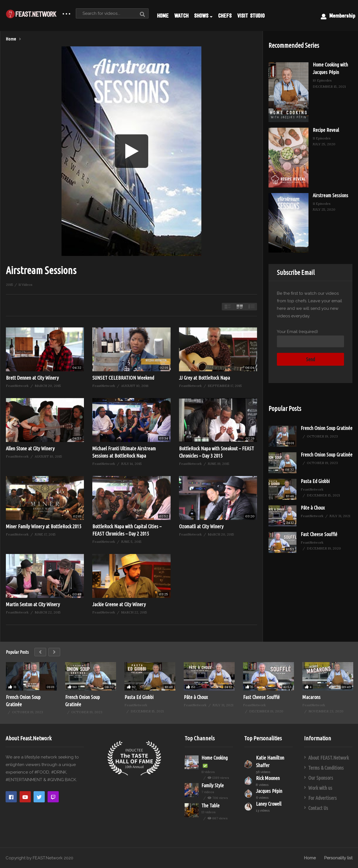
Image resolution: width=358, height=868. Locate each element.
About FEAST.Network (328, 758)
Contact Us (318, 808)
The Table (210, 805)
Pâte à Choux (313, 508)
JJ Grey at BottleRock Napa (204, 378)
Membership (338, 16)
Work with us (320, 788)
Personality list (338, 858)
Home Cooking (215, 758)
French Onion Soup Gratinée (327, 428)
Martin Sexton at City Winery (33, 604)
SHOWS (203, 16)
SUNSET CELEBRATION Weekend (123, 378)
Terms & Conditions (326, 768)
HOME (163, 16)
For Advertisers (322, 798)
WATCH (181, 16)
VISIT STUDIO (251, 16)
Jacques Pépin (269, 791)
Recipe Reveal (326, 130)
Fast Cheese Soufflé (319, 534)
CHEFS (225, 16)
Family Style (213, 785)
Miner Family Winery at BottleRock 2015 (44, 526)
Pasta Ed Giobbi (315, 481)
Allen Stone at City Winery (30, 448)
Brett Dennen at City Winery (32, 378)
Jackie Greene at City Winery (119, 604)
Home (310, 858)
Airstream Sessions (330, 195)
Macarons (311, 697)
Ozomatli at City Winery (201, 526)
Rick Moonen (268, 778)
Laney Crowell (269, 804)
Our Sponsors (321, 778)
